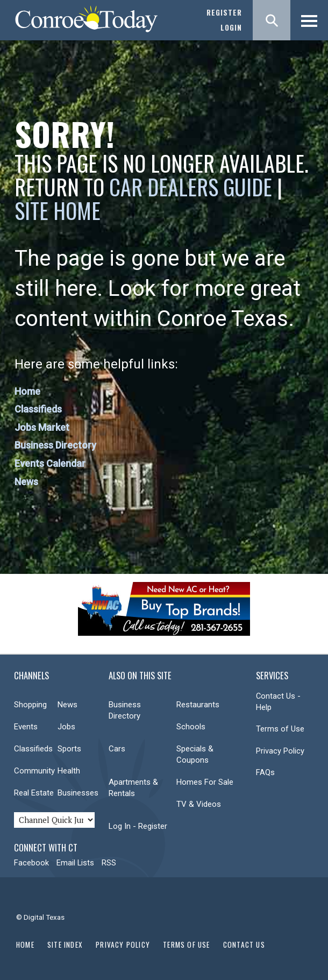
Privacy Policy (280, 751)
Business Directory (55, 445)
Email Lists (75, 863)
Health (69, 771)
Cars (117, 749)
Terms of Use (280, 729)
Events (26, 727)
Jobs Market (42, 427)
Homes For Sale (205, 782)
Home (27, 391)
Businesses (78, 793)
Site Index (65, 945)
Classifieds (38, 409)
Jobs (66, 727)
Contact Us (244, 945)
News (26, 482)
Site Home (58, 210)
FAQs (265, 772)
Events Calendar (50, 463)
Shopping (30, 705)
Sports (69, 749)
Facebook (31, 863)
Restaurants (198, 705)
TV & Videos (199, 804)
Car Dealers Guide (191, 187)
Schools (191, 727)
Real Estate (34, 793)
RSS (109, 863)
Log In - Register (138, 826)
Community (34, 771)
